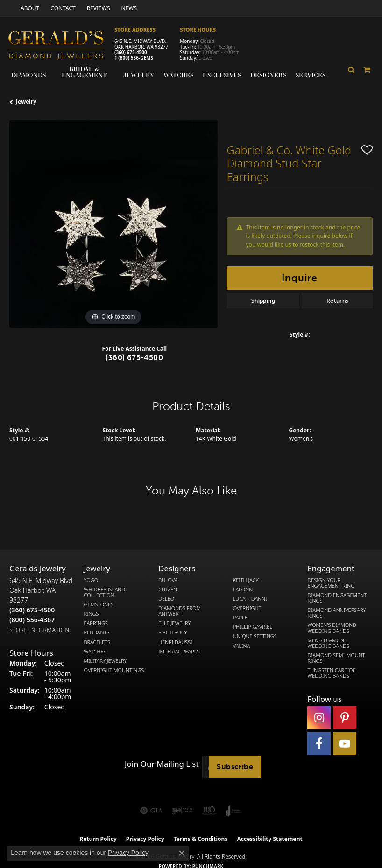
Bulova (168, 580)
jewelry (26, 101)
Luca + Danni (250, 599)
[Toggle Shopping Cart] (367, 70)
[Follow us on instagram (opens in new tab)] (319, 718)
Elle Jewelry (174, 623)
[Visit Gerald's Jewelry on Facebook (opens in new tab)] (319, 743)
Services (311, 75)
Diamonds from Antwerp (180, 611)
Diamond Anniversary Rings (336, 613)
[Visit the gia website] (151, 811)
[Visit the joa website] (234, 811)
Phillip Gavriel (253, 627)
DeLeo (166, 599)
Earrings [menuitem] (96, 623)
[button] (351, 70)
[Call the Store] (32, 610)
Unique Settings (255, 636)
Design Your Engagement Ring (331, 583)
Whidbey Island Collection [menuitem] (105, 592)
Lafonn (243, 590)
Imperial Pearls (179, 652)
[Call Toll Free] (32, 620)
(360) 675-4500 (131, 52)
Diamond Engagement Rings (337, 598)
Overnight (247, 608)
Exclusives (222, 75)
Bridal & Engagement (84, 72)
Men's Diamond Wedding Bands (328, 643)
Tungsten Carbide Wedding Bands (331, 673)
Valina (241, 646)
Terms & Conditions (201, 839)
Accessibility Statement (269, 839)
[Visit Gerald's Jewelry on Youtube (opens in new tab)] (345, 743)
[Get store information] (39, 630)
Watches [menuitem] (95, 652)
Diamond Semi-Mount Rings (336, 658)
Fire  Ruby (173, 632)
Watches (178, 75)
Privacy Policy (128, 853)
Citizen (168, 590)
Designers (268, 75)
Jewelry (139, 75)
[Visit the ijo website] (182, 811)
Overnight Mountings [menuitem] (114, 670)
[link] (29, 8)
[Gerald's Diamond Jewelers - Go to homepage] (61, 46)
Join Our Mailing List (162, 764)
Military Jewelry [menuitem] (106, 661)
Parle (240, 618)
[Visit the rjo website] (209, 811)
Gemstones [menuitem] (99, 604)
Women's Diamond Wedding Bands (332, 628)
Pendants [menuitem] (97, 632)
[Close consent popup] (182, 853)
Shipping (263, 301)
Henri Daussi (175, 642)
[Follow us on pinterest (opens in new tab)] (345, 718)
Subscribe (235, 767)
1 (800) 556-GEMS (134, 58)
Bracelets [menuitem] (97, 642)
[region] (113, 224)
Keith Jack (246, 580)
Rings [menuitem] (92, 614)
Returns (337, 301)
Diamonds (28, 75)
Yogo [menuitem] (91, 580)
